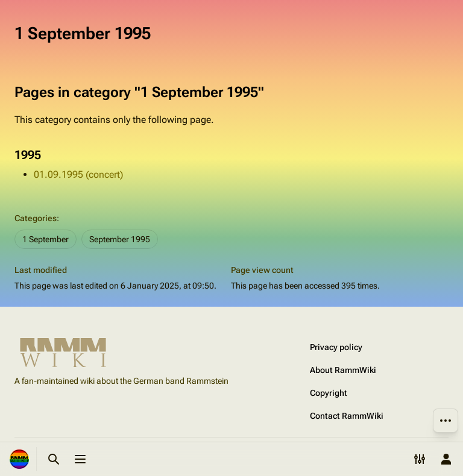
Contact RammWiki (347, 416)
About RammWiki (343, 370)
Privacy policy (336, 347)
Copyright (329, 393)
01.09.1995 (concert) (78, 174)
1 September (46, 239)
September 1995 (120, 239)
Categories (36, 218)
